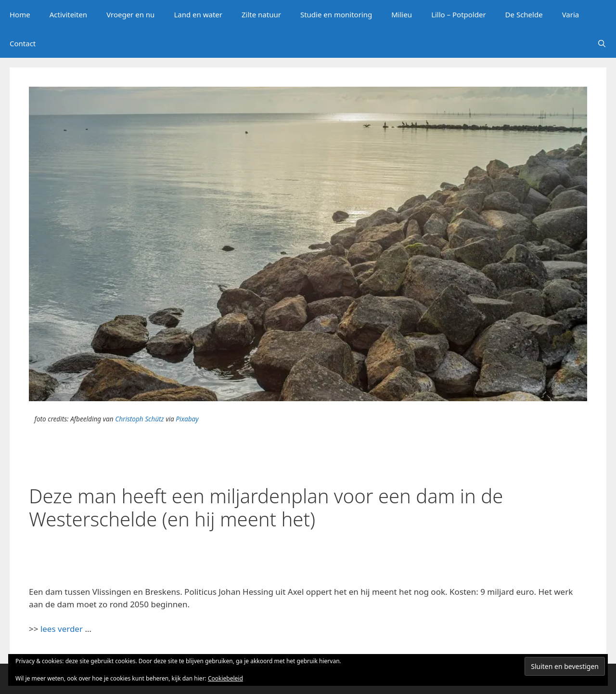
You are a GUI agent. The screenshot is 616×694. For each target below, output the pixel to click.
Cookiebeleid (225, 678)
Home (20, 14)
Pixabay (187, 419)
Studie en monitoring (336, 14)
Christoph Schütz (139, 419)
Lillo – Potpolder (458, 14)
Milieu (402, 14)
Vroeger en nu (130, 14)
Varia (571, 14)
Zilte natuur (261, 14)
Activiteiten (68, 14)
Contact (23, 43)
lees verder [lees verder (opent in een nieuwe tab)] (62, 629)
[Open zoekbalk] (602, 43)
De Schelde (524, 14)
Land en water (198, 14)
